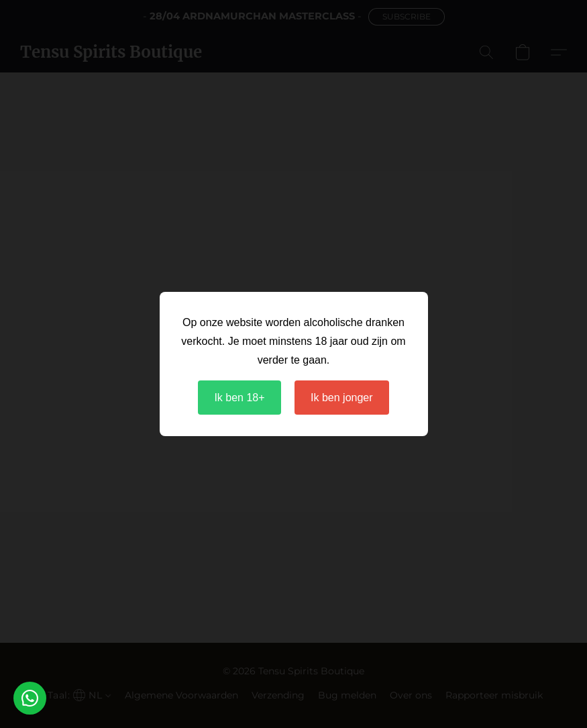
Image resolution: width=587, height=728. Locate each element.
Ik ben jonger (342, 398)
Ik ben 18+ (239, 398)
